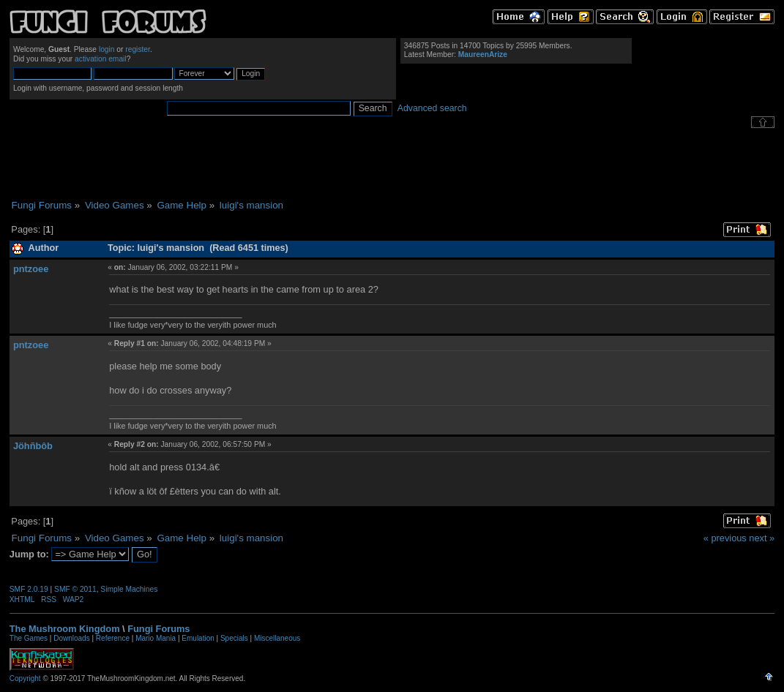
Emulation (198, 638)
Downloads (71, 638)
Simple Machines (129, 589)
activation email (101, 59)
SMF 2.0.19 (29, 589)
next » (762, 538)
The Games (29, 638)
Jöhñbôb (33, 446)
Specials (234, 638)
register (138, 49)
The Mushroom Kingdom (65, 629)
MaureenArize (483, 54)
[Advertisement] (392, 164)
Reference (113, 638)
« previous (725, 538)
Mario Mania (156, 638)
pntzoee (31, 269)
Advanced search (432, 108)
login (107, 49)
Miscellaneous (277, 638)
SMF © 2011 (75, 589)
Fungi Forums (158, 629)
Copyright (25, 678)
